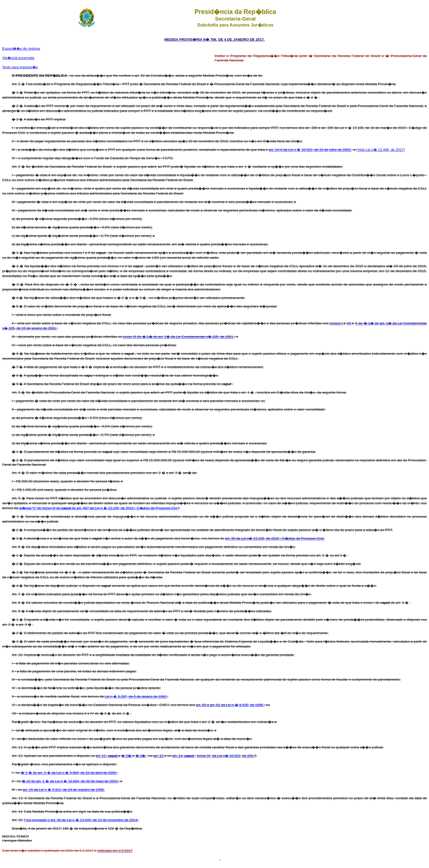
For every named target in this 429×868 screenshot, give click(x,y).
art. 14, (184, 756)
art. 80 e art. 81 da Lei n (215, 705)
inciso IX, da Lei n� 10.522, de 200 (225, 756)
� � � (69, 773)
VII (349, 323)
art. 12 (159, 756)
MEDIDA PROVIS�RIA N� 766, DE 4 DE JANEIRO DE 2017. (215, 40)
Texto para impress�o (20, 67)
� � (70, 781)
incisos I (336, 323)
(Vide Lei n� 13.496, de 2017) (381, 150)
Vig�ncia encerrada (18, 58)
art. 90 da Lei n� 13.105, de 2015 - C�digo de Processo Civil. (275, 538)
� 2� (127, 756)
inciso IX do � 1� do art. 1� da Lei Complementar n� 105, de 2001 (179, 337)
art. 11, (107, 756)
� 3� (141, 756)
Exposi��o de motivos (21, 49)
